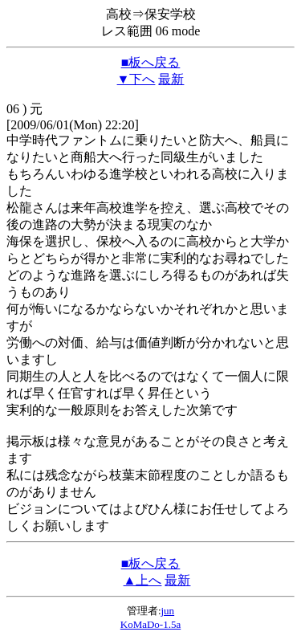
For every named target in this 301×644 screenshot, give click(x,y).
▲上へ (143, 580)
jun (168, 611)
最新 (171, 79)
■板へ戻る (151, 62)
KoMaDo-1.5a (150, 624)
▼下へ (136, 79)
